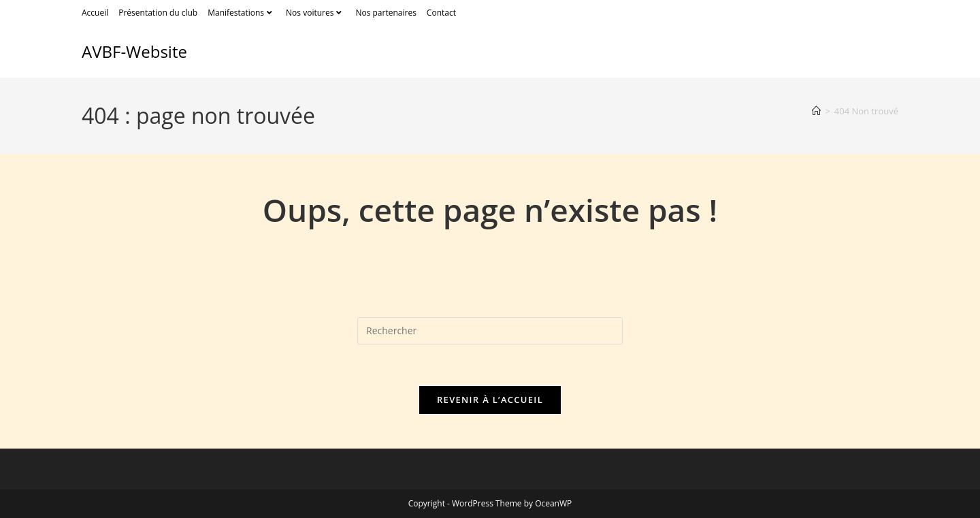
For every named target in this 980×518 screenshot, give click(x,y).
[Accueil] (816, 111)
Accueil (95, 13)
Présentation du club (158, 13)
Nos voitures (315, 13)
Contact (441, 13)
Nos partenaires (386, 13)
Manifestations (242, 13)
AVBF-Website (134, 51)
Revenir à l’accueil (490, 400)
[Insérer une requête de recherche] (490, 331)
